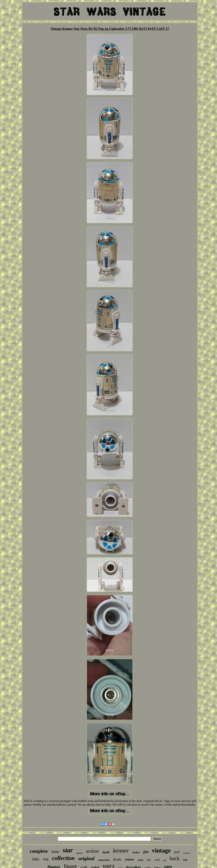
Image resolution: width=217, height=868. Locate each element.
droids (117, 859)
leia (185, 860)
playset (79, 853)
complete (39, 851)
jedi (149, 860)
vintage (161, 851)
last (165, 860)
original (86, 859)
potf (177, 852)
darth (106, 852)
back (175, 858)
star (68, 850)
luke (36, 859)
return (130, 859)
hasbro (136, 852)
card (157, 860)
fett (146, 852)
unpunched (104, 860)
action (92, 851)
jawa (140, 860)
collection (63, 858)
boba (55, 852)
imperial (186, 853)
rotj (46, 859)
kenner (121, 851)
